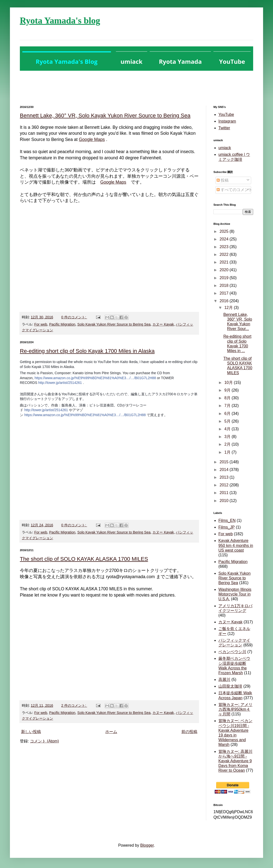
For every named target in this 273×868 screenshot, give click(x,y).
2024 (225, 239)
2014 (225, 470)
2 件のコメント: (74, 705)
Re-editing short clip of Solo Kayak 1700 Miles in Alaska (87, 351)
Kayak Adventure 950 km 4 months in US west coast (236, 545)
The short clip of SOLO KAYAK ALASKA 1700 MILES (84, 559)
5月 (228, 421)
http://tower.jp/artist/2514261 (60, 383)
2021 (225, 262)
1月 (228, 452)
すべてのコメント (235, 190)
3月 (228, 437)
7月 (228, 406)
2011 (225, 493)
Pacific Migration (62, 324)
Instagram (227, 121)
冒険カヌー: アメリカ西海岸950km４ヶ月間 (235, 709)
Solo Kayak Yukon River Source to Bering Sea (114, 324)
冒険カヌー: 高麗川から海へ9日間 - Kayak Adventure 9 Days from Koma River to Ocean (235, 761)
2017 (225, 293)
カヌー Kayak (163, 324)
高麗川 (224, 680)
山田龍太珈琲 (230, 686)
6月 (228, 414)
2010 (225, 501)
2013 (225, 477)
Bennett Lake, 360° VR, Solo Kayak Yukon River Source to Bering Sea (105, 116)
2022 (225, 254)
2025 (225, 231)
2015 (225, 462)
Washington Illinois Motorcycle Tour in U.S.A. (235, 594)
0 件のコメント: (74, 317)
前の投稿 (189, 732)
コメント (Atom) (44, 741)
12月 (229, 308)
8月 (228, 398)
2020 (225, 270)
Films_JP (227, 527)
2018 (225, 285)
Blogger (147, 845)
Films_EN (227, 520)
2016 (225, 301)
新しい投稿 (31, 732)
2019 (225, 278)
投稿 (223, 180)
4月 (228, 429)
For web (41, 324)
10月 (229, 383)
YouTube (226, 115)
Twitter (224, 128)
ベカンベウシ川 (232, 652)
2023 (225, 247)
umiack (225, 148)
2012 (225, 485)
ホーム (111, 732)
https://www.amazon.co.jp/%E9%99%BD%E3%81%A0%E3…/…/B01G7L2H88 (95, 378)
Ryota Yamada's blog (60, 21)
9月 (228, 390)
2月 (228, 444)
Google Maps (92, 139)
